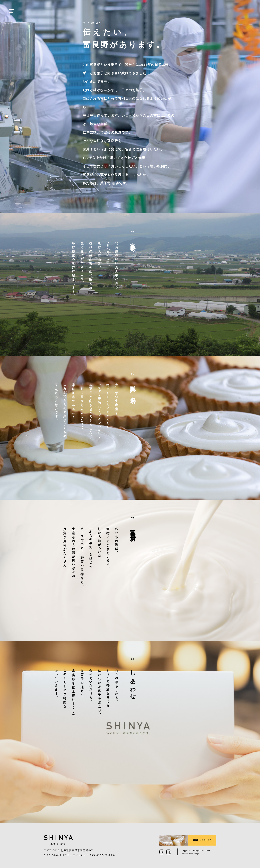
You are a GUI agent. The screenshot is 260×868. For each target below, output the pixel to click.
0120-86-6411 (53, 855)
